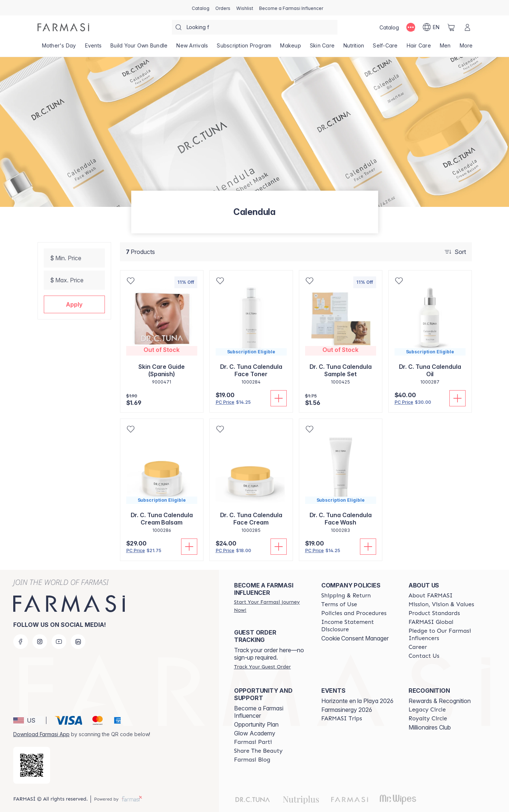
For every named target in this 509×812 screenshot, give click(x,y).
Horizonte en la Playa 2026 (357, 701)
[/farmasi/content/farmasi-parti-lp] (253, 742)
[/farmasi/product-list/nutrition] (354, 48)
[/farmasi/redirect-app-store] (32, 765)
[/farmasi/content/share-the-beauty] (258, 751)
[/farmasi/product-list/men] (445, 48)
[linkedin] (78, 642)
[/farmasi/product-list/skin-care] (322, 48)
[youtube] (59, 642)
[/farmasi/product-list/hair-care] (419, 48)
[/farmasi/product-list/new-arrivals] (192, 48)
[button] (74, 304)
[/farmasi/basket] (451, 27)
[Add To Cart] (279, 398)
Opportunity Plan (256, 724)
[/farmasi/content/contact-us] (424, 656)
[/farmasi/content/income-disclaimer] (358, 626)
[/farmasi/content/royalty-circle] (428, 719)
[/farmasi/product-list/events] (93, 48)
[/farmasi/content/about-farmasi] (431, 596)
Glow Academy (255, 733)
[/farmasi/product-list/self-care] (385, 48)
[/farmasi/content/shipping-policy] (346, 596)
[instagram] (40, 642)
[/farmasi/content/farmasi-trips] (342, 719)
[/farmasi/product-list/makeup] (291, 48)
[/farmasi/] (63, 27)
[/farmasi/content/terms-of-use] (339, 604)
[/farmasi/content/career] (418, 647)
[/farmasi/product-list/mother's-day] (59, 48)
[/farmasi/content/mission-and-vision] (441, 604)
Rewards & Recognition (440, 701)
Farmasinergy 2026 (347, 710)
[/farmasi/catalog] (201, 8)
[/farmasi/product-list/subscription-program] (244, 48)
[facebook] (21, 642)
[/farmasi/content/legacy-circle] (427, 710)
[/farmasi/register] (223, 8)
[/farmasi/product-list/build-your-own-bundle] (139, 48)
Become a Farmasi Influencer (259, 712)
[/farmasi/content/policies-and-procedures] (354, 613)
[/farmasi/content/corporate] (431, 622)
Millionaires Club (430, 727)
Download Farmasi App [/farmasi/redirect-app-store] (41, 734)
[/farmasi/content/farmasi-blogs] (252, 760)
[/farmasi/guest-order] (262, 667)
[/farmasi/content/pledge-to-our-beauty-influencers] (446, 635)
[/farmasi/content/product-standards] (434, 613)
